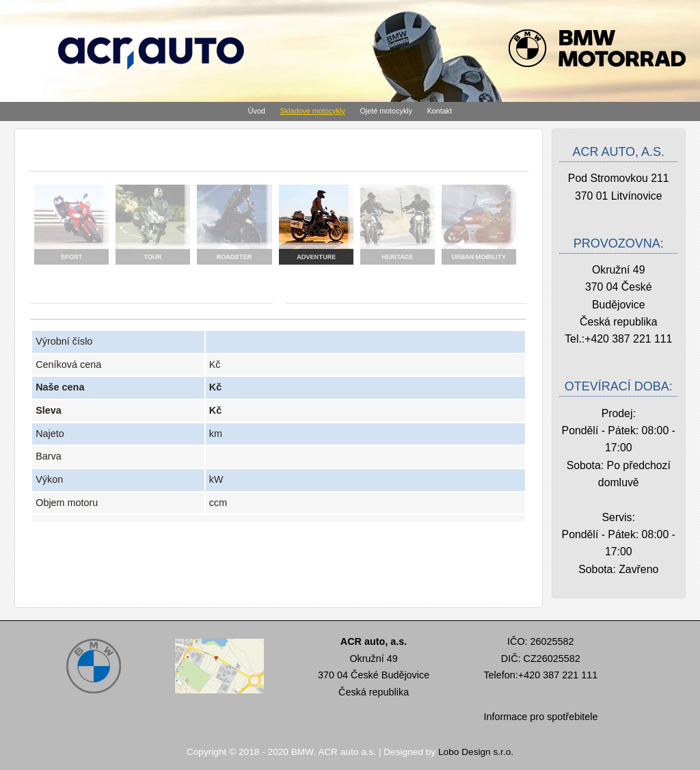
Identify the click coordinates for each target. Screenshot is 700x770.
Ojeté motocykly (386, 111)
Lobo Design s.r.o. (476, 752)
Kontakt (440, 111)
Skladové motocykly (313, 111)
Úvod (257, 111)
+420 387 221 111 (628, 339)
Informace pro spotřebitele (540, 717)
